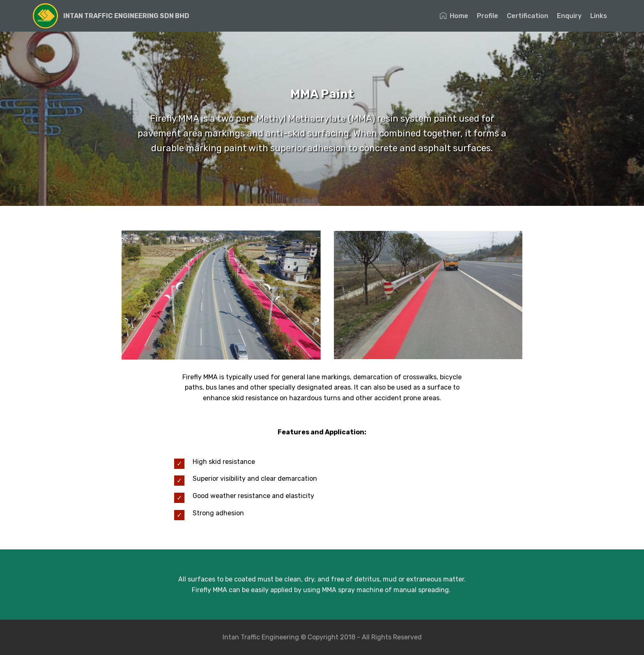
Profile (488, 16)
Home (454, 16)
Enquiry (569, 16)
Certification (528, 16)
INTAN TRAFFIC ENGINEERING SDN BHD (126, 16)
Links (599, 16)
